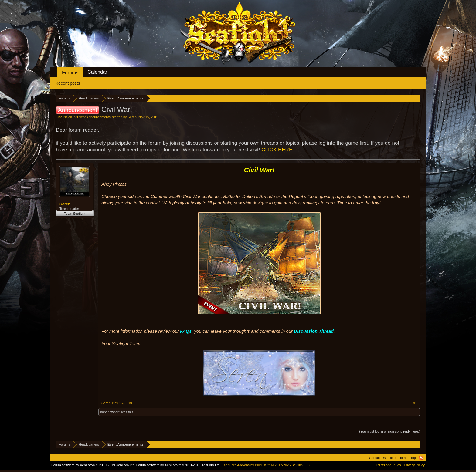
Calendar (97, 72)
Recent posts (68, 83)
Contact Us (377, 458)
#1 (415, 403)
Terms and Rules (388, 465)
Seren (132, 117)
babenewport (110, 412)
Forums (70, 73)
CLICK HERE (277, 150)
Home (403, 458)
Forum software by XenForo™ (178, 465)
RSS (421, 458)
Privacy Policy (414, 465)
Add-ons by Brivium (267, 465)
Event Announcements (94, 117)
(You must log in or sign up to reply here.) (390, 431)
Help (392, 458)
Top (413, 458)
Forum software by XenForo (93, 465)
